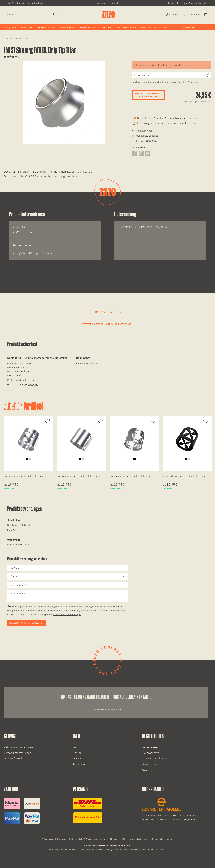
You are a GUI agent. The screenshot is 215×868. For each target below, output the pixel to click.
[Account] (191, 14)
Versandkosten (137, 839)
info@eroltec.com (25, 380)
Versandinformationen (18, 753)
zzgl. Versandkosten (202, 102)
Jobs (76, 747)
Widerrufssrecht (14, 758)
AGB (145, 770)
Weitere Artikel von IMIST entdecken (107, 324)
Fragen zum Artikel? (107, 312)
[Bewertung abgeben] (67, 576)
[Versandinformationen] (88, 811)
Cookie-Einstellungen (155, 758)
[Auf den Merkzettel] (47, 421)
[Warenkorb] (206, 14)
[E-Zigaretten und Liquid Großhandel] (172, 810)
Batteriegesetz (151, 747)
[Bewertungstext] (67, 596)
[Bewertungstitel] (67, 585)
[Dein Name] (67, 568)
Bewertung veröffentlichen (27, 623)
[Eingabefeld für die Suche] (29, 14)
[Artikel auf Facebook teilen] (135, 153)
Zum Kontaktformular (106, 709)
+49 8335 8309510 (28, 385)
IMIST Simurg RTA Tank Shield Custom (80, 476)
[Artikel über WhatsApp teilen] (141, 153)
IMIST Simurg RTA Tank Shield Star (130, 476)
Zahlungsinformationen (18, 747)
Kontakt (78, 753)
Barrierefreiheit (151, 764)
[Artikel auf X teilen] (148, 153)
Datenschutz (81, 758)
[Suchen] (55, 14)
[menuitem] (29, 16)
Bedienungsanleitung (87, 364)
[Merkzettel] (172, 14)
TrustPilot (192, 123)
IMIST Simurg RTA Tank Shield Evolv (25, 476)
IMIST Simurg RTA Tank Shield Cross (184, 476)
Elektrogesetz (150, 753)
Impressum (80, 764)
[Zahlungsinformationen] (22, 811)
